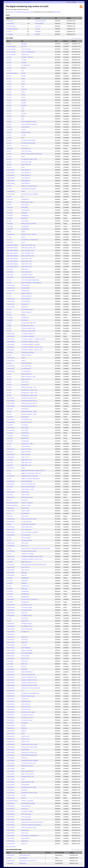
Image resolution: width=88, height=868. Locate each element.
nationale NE (24, 669)
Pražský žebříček (39, 24)
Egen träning (24, 218)
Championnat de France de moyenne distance (32, 822)
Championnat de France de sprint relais (31, 688)
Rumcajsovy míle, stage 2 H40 (29, 323)
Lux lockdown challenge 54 (28, 336)
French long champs (26, 817)
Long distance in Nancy (27, 275)
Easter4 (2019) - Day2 (27, 264)
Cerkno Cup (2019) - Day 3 (28, 250)
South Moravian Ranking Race (29, 189)
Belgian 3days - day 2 (26, 462)
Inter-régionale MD (26, 65)
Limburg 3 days (25, 699)
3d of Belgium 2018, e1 (27, 616)
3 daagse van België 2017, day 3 (29, 683)
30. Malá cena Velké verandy (28, 143)
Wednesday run (25, 269)
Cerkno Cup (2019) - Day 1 (28, 256)
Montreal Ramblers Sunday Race (29, 124)
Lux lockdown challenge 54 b (28, 334)
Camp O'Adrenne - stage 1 (28, 489)
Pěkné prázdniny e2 (26, 806)
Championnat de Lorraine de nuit (29, 752)
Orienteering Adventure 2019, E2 (29, 406)
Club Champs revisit (26, 148)
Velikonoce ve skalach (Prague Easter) (30, 479)
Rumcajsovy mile (25, 586)
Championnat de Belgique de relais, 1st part (32, 559)
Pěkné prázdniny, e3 (26, 170)
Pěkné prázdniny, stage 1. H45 (29, 387)
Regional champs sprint (27, 650)
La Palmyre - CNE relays (27, 57)
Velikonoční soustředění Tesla (28, 484)
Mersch (23, 138)
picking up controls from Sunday (29, 519)
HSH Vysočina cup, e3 (27, 420)
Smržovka (24, 68)
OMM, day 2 (24, 573)
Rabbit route (24, 664)
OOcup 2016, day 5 (26, 701)
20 (75, 38)
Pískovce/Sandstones (26, 312)
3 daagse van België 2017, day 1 (29, 680)
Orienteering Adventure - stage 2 (29, 411)
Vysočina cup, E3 (25, 739)
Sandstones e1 (25, 307)
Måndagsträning (25, 597)
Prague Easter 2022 (26, 165)
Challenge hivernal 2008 (27, 766)
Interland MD (24, 642)
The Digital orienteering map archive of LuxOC (13, 2)
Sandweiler (24, 114)
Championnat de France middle (29, 787)
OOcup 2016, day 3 (26, 707)
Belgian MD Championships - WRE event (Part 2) (33, 471)
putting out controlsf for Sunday (29, 828)
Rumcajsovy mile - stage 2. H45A (29, 393)
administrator (58, 12)
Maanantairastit (25, 409)
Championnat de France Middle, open (30, 693)
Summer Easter (25, 221)
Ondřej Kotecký (11, 24)
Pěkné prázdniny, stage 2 (27, 309)
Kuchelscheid (24, 500)
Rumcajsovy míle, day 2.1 (27, 715)
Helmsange (38, 32)
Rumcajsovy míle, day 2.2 (27, 718)
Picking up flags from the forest (29, 224)
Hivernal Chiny (25, 516)
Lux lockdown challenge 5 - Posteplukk (31, 344)
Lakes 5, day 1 (25, 833)
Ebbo (22, 119)
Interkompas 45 (25, 385)
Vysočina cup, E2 (25, 742)
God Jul (23, 242)
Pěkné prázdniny (25, 205)
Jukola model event (26, 454)
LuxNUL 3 (24, 358)
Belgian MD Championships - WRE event (31, 473)
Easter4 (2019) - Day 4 (27, 258)
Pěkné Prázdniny (25, 656)
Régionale (24, 731)
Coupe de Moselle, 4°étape (28, 782)
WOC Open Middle (26, 538)
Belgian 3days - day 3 (26, 460)
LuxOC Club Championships (28, 52)
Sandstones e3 (25, 809)
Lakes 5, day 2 (25, 546)
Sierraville (24, 100)
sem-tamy (24, 795)
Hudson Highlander (26, 648)
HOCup (23, 734)
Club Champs (24, 320)
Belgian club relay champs (28, 774)
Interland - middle (25, 511)
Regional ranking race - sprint (28, 377)
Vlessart (23, 237)
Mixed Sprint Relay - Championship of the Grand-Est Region (36, 548)
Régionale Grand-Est (26, 355)
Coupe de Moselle (26, 446)
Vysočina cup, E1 (25, 736)
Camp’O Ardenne (25, 495)
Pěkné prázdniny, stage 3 (27, 202)
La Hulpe (23, 135)
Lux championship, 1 (26, 371)
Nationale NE (24, 637)
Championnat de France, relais (29, 763)
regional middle (25, 830)
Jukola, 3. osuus (25, 457)
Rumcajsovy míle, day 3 (27, 720)
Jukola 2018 (24, 613)
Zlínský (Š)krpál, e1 (26, 183)
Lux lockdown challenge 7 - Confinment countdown (33, 339)
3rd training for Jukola (26, 605)
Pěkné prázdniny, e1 (26, 175)
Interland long (24, 640)
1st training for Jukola (26, 610)
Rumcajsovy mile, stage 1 (27, 326)
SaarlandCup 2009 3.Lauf (27, 777)
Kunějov (23, 79)
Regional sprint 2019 (26, 379)
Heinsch (23, 156)
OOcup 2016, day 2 (26, 709)
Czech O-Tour (25, 146)
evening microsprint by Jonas (28, 675)
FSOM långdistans (26, 210)
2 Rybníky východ (25, 127)
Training (23, 232)
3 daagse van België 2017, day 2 (29, 677)
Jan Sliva (9, 32)
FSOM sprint (24, 213)
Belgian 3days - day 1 (26, 465)
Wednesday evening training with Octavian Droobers (34, 564)
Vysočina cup (24, 758)
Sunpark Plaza (25, 621)
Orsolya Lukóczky (11, 26)
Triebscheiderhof (25, 750)
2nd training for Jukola (27, 607)
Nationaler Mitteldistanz (27, 481)
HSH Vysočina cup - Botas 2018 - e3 (30, 599)
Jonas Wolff (10, 34)
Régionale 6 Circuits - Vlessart (28, 234)
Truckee (23, 92)
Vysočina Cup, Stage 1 (27, 162)
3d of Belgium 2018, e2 (27, 626)
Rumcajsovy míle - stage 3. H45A (29, 390)
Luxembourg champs (26, 522)
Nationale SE (24, 790)
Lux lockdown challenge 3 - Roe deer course (32, 347)
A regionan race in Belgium (28, 554)
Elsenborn (24, 76)
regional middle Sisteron (27, 527)
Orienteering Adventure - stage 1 (29, 414)
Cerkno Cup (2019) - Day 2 (28, 253)
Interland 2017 (25, 841)
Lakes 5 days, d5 (25, 567)
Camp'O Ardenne (25, 492)
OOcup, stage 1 (25, 430)
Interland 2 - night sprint (27, 503)
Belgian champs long (26, 562)
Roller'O (23, 769)
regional (23, 191)
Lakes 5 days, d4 (25, 570)
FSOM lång (24, 583)
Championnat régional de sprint (29, 551)
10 (72, 38)
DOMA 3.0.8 (81, 2)
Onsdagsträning (25, 199)
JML (22, 197)
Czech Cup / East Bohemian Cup (29, 186)
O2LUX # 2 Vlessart (26, 49)
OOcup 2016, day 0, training (28, 712)
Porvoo (23, 116)
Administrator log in (27, 2)
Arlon (22, 71)
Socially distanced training (27, 352)
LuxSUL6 (37, 29)
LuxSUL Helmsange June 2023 (29, 122)
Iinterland (37, 34)
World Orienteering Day (27, 629)
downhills (23, 798)
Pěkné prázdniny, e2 (26, 173)
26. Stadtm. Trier (25, 632)
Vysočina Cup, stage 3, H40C (28, 328)
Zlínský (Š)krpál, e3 (26, 178)
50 (79, 38)
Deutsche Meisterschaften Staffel (29, 755)
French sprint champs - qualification (30, 532)
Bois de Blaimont (25, 513)
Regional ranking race (26, 293)
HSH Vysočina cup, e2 (27, 422)
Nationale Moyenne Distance (28, 487)
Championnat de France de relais (29, 685)
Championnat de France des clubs (29, 476)
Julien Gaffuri (10, 21)
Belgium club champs (26, 449)
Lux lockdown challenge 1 (27, 811)
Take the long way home (27, 497)
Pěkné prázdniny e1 (26, 301)
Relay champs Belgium (27, 653)
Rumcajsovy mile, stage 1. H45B (29, 159)
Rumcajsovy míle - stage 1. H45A (29, 395)
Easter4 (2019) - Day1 (27, 267)
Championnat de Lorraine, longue (29, 744)
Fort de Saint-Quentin (40, 21)
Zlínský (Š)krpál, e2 (26, 181)
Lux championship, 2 (26, 369)
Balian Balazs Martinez (12, 29)
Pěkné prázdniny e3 (26, 299)
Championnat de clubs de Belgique (30, 194)
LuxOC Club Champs (26, 151)
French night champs (26, 366)
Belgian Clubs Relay (26, 452)
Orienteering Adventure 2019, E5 (29, 398)
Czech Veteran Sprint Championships (30, 280)
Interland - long (25, 508)
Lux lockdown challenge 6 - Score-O (30, 342)
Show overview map (11, 847)
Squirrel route (24, 661)
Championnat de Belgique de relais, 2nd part (32, 556)
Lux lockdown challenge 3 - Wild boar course (32, 350)
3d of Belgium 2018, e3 (27, 624)
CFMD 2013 (24, 728)
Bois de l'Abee (25, 618)
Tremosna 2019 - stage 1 (27, 444)
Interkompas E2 (25, 382)
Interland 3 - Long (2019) (27, 801)
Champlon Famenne (26, 132)
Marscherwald (25, 723)
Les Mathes (24, 60)
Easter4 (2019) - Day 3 (27, 261)
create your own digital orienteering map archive (21, 12)
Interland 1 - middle (26, 505)
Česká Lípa (24, 89)
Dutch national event (26, 814)
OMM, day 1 (24, 575)
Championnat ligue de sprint (28, 696)
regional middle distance (27, 672)
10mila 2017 (24, 844)
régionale (23, 726)
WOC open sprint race (27, 540)
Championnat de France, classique (30, 760)
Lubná (23, 108)
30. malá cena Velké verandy (28, 140)
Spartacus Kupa (25, 54)
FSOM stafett (24, 207)
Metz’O (23, 167)
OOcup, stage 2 (25, 428)
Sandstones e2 (25, 304)
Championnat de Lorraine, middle (29, 747)
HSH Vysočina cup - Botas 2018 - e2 (30, 836)
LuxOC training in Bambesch (28, 277)
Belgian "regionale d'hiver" (28, 771)
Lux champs (24, 645)
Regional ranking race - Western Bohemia (31, 283)
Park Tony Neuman (26, 535)
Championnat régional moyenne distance (31, 825)
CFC (22, 691)
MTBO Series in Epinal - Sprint (29, 248)
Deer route (24, 667)
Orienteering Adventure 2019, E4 (29, 401)
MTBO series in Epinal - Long (28, 245)
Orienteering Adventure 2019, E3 (29, 403)
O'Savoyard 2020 (25, 285)
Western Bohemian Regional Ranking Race (32, 154)
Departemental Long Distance (28, 524)
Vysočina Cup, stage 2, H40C (28, 331)
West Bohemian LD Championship (29, 240)
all (82, 38)
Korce (23, 87)
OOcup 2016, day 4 (26, 704)
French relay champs (26, 820)
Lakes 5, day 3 (25, 543)
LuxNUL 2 (24, 360)
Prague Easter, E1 (26, 838)
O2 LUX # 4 (38, 26)
